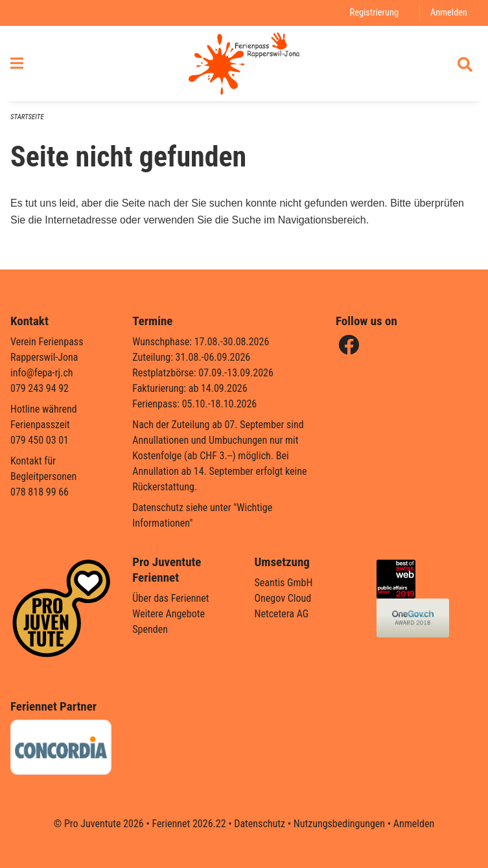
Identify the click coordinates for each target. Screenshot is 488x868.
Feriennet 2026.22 (189, 824)
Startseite (27, 117)
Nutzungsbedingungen (339, 824)
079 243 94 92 (40, 388)
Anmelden (449, 13)
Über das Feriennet (170, 598)
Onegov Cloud (283, 598)
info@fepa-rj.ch (42, 373)
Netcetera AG (282, 614)
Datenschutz (260, 824)
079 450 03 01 (40, 440)
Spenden (150, 629)
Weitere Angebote (168, 614)
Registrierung (374, 13)
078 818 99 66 (40, 492)
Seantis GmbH (284, 583)
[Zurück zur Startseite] (244, 63)
